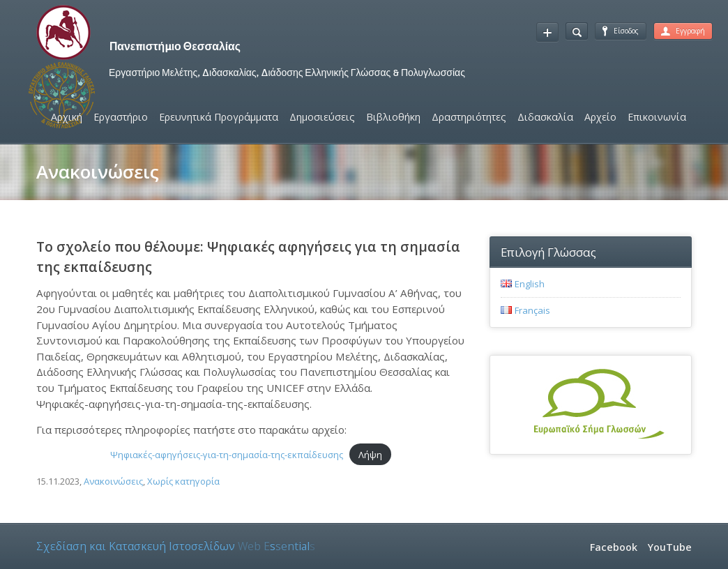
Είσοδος (621, 31)
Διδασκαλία (545, 117)
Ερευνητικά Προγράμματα (219, 117)
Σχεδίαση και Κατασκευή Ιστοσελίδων (176, 546)
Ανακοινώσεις (113, 481)
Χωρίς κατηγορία (183, 481)
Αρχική (67, 117)
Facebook (614, 547)
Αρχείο (600, 117)
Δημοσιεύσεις (322, 117)
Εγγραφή (683, 31)
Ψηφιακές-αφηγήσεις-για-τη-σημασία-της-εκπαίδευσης (227, 455)
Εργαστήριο (121, 117)
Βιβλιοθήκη (393, 117)
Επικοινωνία (657, 117)
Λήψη (370, 455)
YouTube (670, 547)
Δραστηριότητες (469, 117)
